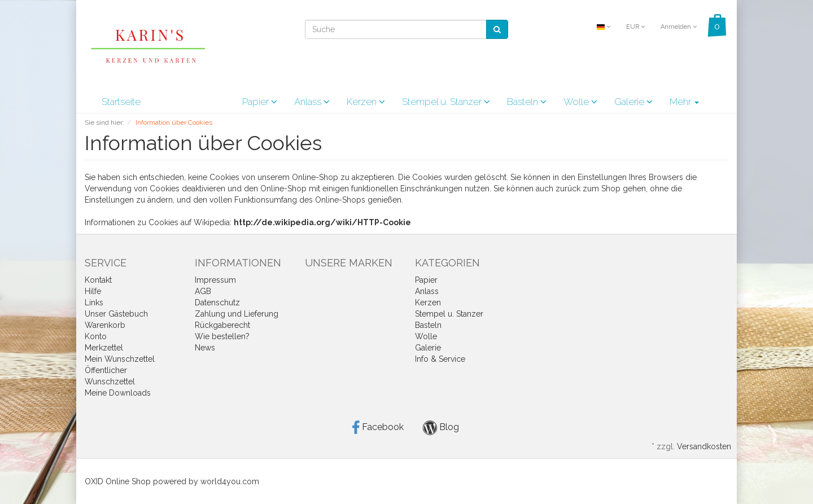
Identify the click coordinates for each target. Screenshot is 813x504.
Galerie (633, 102)
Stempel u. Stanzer (446, 102)
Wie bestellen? (222, 336)
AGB (203, 291)
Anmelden (679, 27)
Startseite (121, 102)
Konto (96, 336)
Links (94, 303)
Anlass (312, 102)
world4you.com (230, 481)
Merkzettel (104, 348)
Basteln (527, 102)
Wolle (580, 102)
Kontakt (98, 280)
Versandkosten (704, 446)
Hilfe (93, 291)
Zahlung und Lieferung (237, 314)
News (205, 348)
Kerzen (366, 102)
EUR (635, 27)
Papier (260, 102)
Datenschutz (217, 303)
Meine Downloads (118, 393)
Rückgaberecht (222, 325)
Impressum (215, 280)
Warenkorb (105, 325)
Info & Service (440, 359)
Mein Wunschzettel (120, 359)
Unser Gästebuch (116, 314)
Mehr (684, 102)
